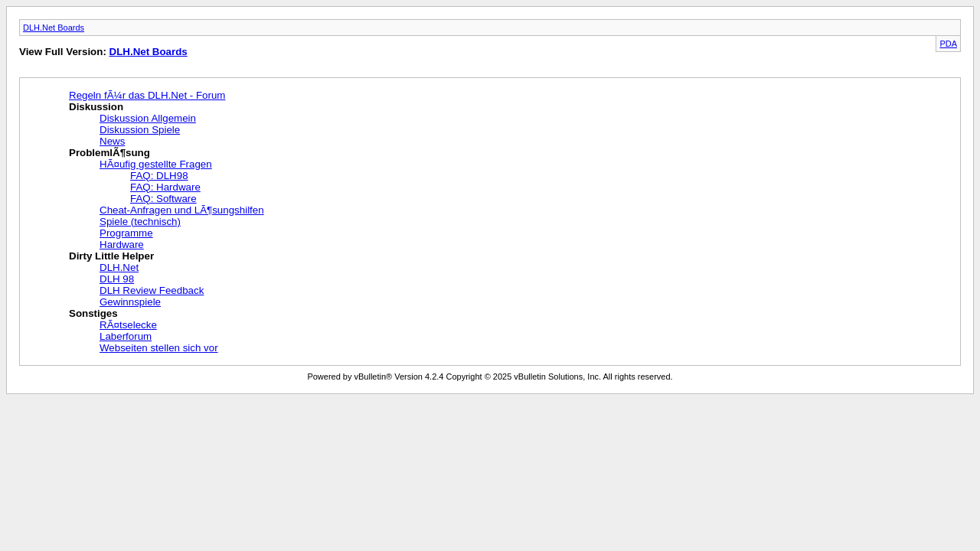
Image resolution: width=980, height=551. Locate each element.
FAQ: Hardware (165, 187)
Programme (126, 233)
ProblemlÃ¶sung (109, 153)
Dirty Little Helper (111, 256)
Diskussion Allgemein (148, 118)
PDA (948, 44)
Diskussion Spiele (140, 130)
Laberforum (126, 336)
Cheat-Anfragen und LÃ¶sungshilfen (182, 210)
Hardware (122, 245)
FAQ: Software (163, 199)
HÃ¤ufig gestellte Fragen (156, 164)
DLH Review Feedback (152, 290)
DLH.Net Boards (54, 28)
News (112, 141)
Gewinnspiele (130, 302)
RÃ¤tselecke (128, 325)
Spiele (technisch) (140, 222)
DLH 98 (117, 279)
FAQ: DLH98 (159, 176)
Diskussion (96, 107)
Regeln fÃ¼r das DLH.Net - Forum (147, 95)
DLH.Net (119, 267)
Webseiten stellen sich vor (159, 348)
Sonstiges (93, 313)
